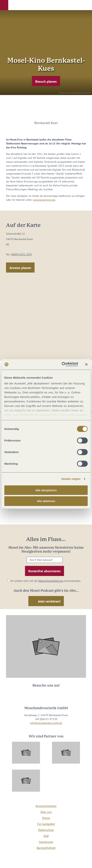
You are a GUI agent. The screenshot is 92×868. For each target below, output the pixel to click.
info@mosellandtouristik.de (46, 723)
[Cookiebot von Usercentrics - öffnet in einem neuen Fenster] (62, 364)
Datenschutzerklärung (51, 581)
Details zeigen (71, 479)
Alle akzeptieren (46, 490)
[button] (4, 5)
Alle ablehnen (46, 501)
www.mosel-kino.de (44, 200)
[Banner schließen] (86, 364)
